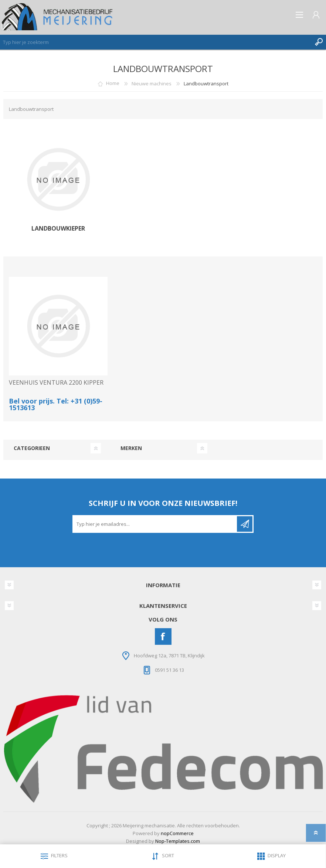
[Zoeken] (156, 42)
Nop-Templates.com (178, 841)
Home (113, 84)
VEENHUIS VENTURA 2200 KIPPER (56, 383)
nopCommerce (177, 833)
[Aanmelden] (155, 524)
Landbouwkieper (58, 229)
